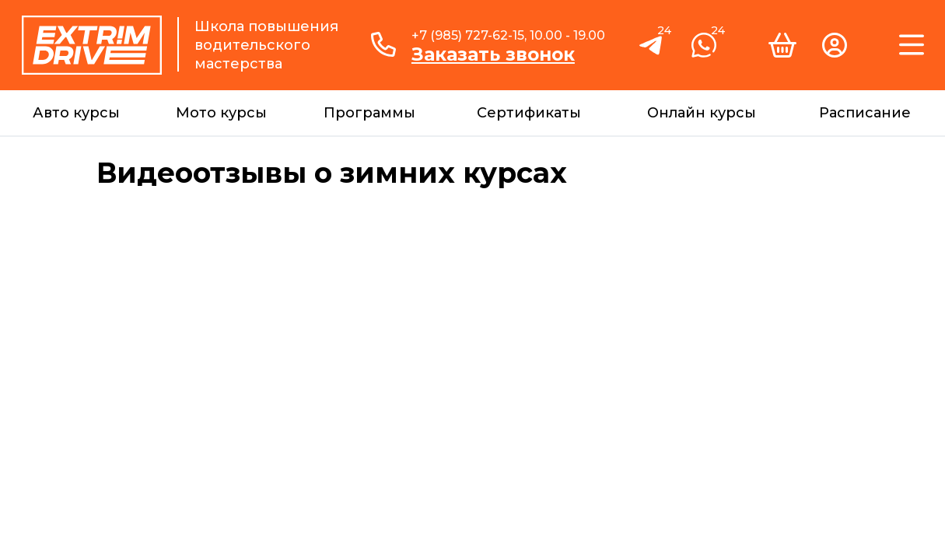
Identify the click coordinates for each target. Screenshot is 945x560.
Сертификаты (529, 113)
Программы (369, 113)
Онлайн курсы (702, 113)
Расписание (865, 113)
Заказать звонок (493, 54)
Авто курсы (76, 113)
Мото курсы (221, 113)
